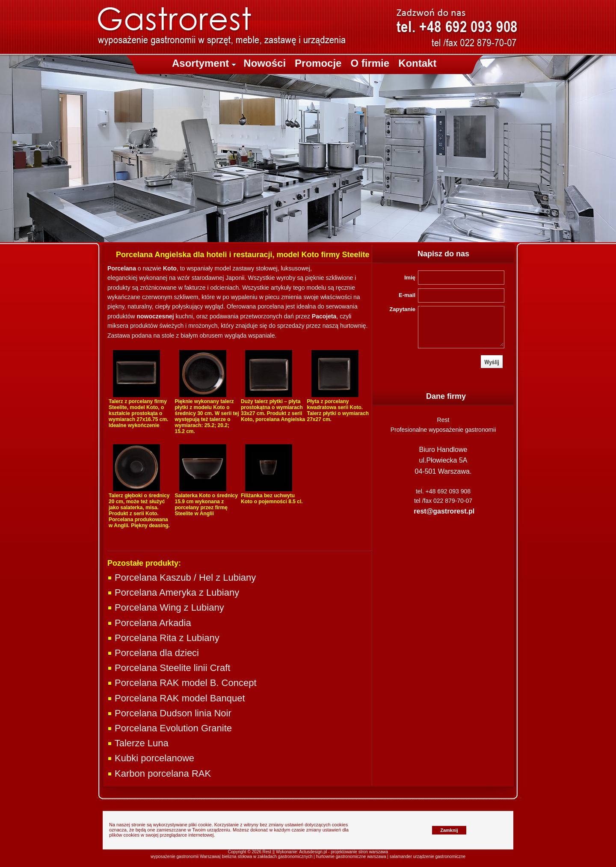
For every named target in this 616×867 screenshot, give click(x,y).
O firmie (370, 63)
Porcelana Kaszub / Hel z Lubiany (182, 578)
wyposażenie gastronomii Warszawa (185, 857)
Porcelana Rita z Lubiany (163, 638)
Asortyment (204, 63)
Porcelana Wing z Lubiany (166, 607)
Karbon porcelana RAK (159, 773)
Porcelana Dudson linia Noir (169, 713)
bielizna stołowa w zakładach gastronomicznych (267, 857)
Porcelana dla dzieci (153, 653)
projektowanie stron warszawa (359, 852)
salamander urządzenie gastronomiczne (428, 857)
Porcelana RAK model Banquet (176, 698)
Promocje (318, 63)
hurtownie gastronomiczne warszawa (351, 857)
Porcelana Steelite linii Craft (169, 668)
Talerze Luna (138, 743)
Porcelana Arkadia (149, 623)
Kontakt (417, 63)
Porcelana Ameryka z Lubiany (173, 592)
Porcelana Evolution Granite (170, 728)
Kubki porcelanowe (151, 758)
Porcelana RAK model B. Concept (182, 683)
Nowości (265, 63)
